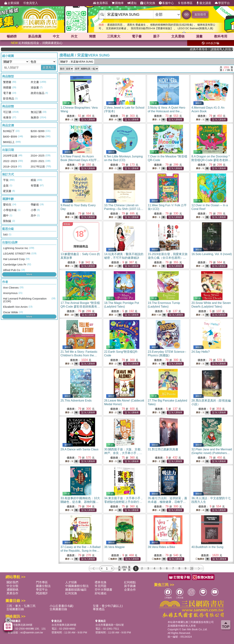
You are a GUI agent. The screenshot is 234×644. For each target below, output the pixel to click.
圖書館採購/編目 (76, 590)
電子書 (137, 36)
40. (207, 547)
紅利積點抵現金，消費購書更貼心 (37, 43)
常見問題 (101, 586)
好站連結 (101, 593)
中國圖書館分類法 (77, 586)
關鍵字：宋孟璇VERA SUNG (77, 62)
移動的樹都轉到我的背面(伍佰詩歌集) (172, 25)
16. (212, 254)
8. (211, 160)
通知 (132, 3)
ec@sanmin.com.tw (32, 632)
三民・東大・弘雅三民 (21, 606)
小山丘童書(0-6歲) (61, 606)
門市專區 (42, 582)
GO (186, 14)
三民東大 (114, 36)
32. (212, 453)
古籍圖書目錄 (15, 609)
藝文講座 (204, 3)
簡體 (92, 36)
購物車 (118, 3)
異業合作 (12, 593)
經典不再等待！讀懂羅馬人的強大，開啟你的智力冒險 (219, 49)
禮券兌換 (101, 582)
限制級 (67, 224)
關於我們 (12, 582)
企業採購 (12, 3)
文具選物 (178, 36)
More (29, 274)
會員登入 (30, 3)
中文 (56, 36)
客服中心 (166, 3)
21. (79, 355)
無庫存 (113, 559)
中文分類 (12, 586)
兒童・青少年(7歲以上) (108, 606)
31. (163, 449)
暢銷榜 (12, 36)
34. (124, 502)
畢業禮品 (99, 609)
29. (79, 449)
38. (114, 547)
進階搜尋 (200, 15)
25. (76, 401)
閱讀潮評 (42, 593)
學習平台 (222, 3)
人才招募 (71, 582)
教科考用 (221, 36)
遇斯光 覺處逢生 (136, 25)
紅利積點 (130, 582)
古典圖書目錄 (58, 609)
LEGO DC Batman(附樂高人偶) (195, 28)
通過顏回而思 (115, 25)
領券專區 (185, 3)
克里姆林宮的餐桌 (116, 28)
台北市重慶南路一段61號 (110, 625)
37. (81, 551)
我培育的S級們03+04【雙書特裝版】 (152, 28)
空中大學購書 (103, 590)
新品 (35, 36)
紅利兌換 (148, 3)
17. (80, 307)
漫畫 (199, 36)
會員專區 (101, 3)
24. (201, 352)
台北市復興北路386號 (20, 625)
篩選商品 (48, 68)
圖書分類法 (43, 586)
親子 (156, 36)
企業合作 (130, 590)
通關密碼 (12, 590)
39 (192, 568)
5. (80, 160)
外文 (74, 36)
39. (162, 547)
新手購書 (130, 586)
